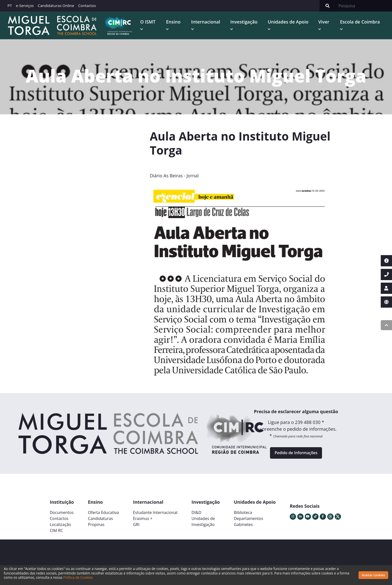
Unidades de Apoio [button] (290, 22)
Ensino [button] (176, 22)
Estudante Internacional (155, 515)
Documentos (62, 515)
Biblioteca (243, 515)
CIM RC (56, 533)
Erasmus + (143, 521)
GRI (136, 527)
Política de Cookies (78, 577)
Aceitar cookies (373, 575)
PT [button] (10, 6)
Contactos (87, 6)
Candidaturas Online (56, 6)
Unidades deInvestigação (203, 524)
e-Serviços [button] (25, 6)
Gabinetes (243, 527)
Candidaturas (100, 521)
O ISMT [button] (151, 22)
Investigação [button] (246, 22)
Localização (60, 527)
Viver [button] (325, 22)
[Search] (364, 6)
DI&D (196, 515)
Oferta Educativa (103, 515)
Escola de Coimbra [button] (361, 22)
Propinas (96, 527)
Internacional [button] (208, 22)
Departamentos (249, 521)
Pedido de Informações (296, 455)
